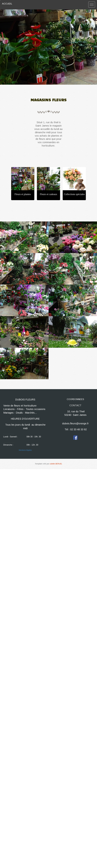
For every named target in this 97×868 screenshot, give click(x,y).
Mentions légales (25, 450)
